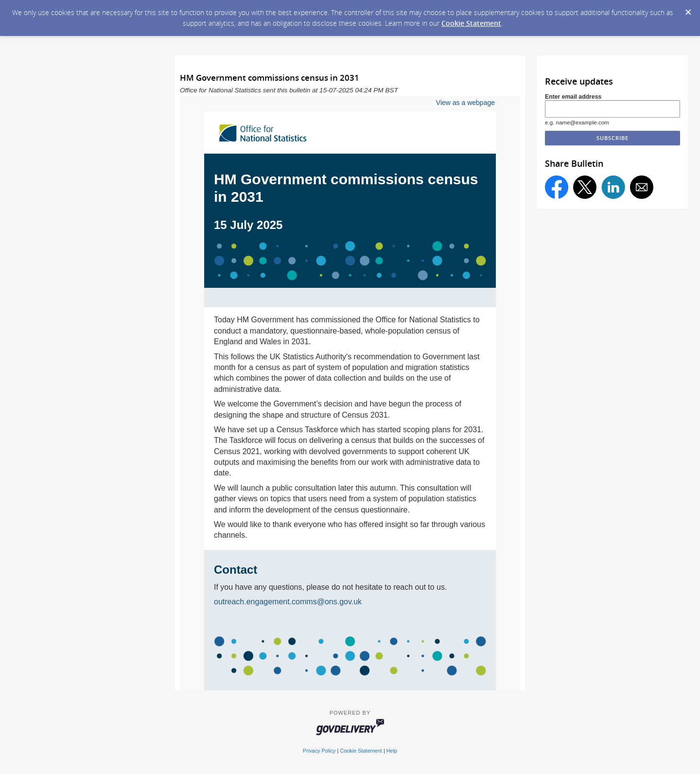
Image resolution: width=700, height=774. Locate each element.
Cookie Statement (471, 23)
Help (392, 751)
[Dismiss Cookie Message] (688, 9)
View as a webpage (465, 103)
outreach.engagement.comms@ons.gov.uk (288, 602)
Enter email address (573, 97)
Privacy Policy (319, 751)
